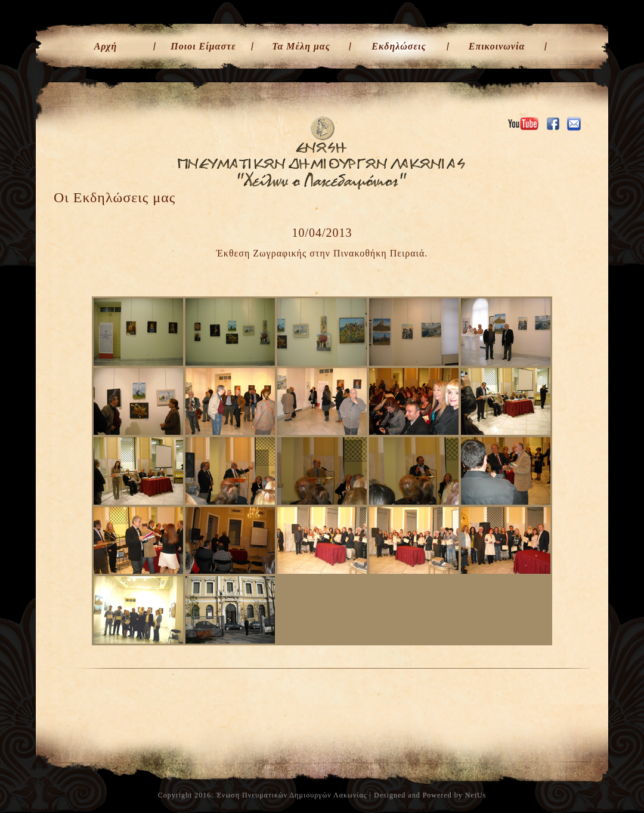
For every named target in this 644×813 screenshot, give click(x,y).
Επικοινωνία (497, 46)
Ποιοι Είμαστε (203, 46)
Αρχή (106, 46)
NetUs (476, 795)
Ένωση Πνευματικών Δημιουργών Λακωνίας (292, 795)
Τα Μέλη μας (301, 46)
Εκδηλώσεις (399, 46)
